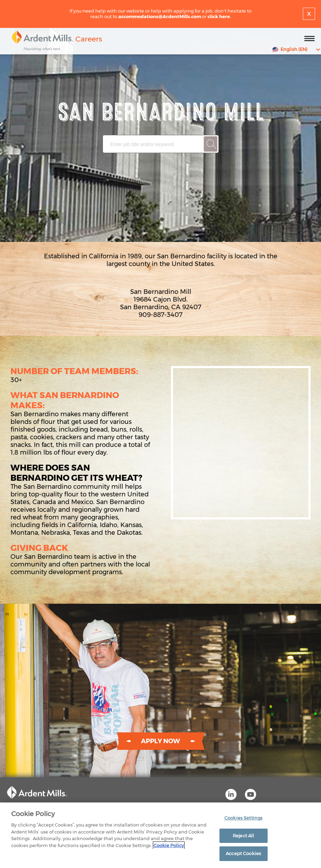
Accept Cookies (243, 853)
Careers (89, 39)
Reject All (243, 836)
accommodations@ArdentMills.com (160, 16)
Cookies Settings (243, 818)
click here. (219, 16)
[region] (160, 835)
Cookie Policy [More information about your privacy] (169, 845)
